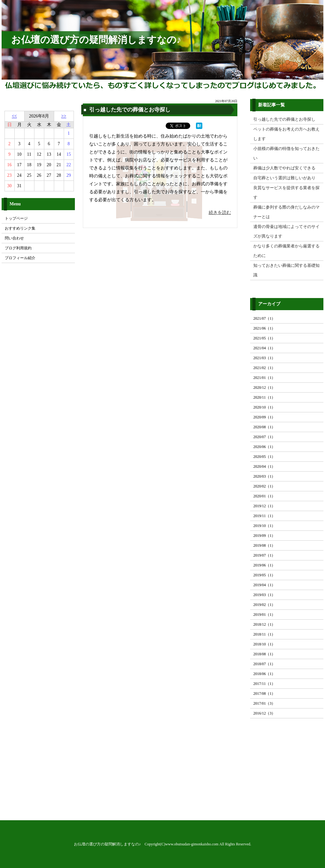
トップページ (16, 218)
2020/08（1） (264, 427)
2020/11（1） (264, 397)
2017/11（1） (264, 684)
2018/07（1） (264, 664)
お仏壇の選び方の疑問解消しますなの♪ (96, 40)
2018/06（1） (264, 674)
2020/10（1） (264, 407)
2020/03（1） (264, 476)
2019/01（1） (264, 615)
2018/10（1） (264, 644)
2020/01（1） (264, 496)
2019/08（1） (264, 545)
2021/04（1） (264, 348)
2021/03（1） (264, 358)
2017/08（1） (264, 694)
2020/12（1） (264, 388)
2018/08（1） (264, 654)
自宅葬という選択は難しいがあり (284, 178)
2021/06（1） (264, 328)
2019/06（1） (264, 565)
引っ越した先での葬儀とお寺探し (130, 110)
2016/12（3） (264, 713)
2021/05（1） (264, 338)
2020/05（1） (264, 457)
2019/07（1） (264, 555)
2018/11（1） (264, 634)
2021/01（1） (264, 378)
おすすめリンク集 (20, 228)
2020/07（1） (264, 437)
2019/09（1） (264, 536)
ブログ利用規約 (18, 248)
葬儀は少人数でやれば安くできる (284, 168)
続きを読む (220, 213)
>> (64, 116)
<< (14, 116)
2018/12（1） (264, 624)
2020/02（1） (264, 486)
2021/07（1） (264, 318)
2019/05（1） (264, 575)
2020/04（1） (264, 466)
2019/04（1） (264, 585)
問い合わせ (14, 238)
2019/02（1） (264, 605)
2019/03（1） (264, 595)
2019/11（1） (264, 516)
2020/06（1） (264, 447)
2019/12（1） (264, 506)
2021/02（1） (264, 368)
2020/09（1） (264, 417)
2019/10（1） (264, 526)
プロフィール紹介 (20, 258)
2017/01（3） (264, 703)
